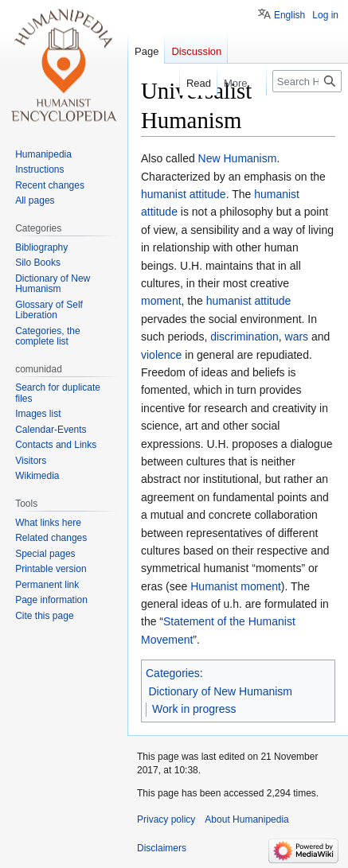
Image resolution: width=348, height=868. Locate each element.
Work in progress (194, 709)
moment (161, 301)
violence (161, 355)
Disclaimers (162, 848)
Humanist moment (236, 586)
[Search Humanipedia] (307, 81)
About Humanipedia (246, 819)
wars (297, 337)
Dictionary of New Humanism (221, 691)
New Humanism (238, 158)
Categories (173, 673)
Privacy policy (166, 819)
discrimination (244, 337)
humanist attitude (184, 194)
